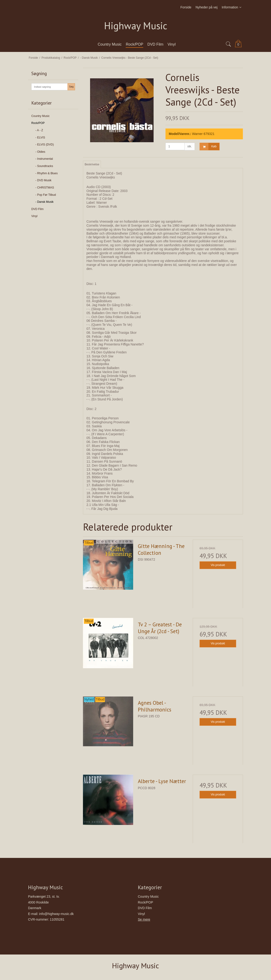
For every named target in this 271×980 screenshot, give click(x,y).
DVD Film (37, 209)
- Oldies (40, 152)
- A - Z (39, 130)
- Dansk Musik (45, 202)
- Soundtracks (44, 166)
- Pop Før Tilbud (46, 195)
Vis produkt (218, 565)
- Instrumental (44, 159)
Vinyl (34, 216)
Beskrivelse (92, 164)
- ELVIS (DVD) (45, 145)
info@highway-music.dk (56, 914)
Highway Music (136, 26)
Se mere (144, 919)
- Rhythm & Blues (47, 173)
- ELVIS (40, 138)
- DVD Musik (44, 180)
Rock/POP (38, 123)
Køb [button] (208, 147)
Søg (71, 87)
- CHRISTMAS (45, 188)
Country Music (40, 116)
